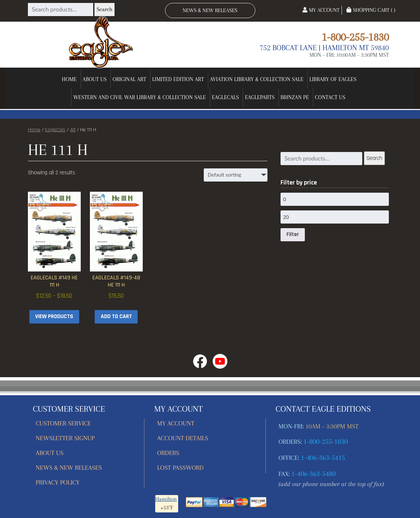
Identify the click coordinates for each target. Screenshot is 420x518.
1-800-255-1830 (355, 37)
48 (73, 130)
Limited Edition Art (178, 79)
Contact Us (330, 97)
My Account (321, 10)
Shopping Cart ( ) (371, 10)
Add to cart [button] (116, 316)
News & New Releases (210, 10)
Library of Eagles (333, 79)
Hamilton (166, 499)
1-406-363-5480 (314, 474)
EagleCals (226, 97)
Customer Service (63, 423)
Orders (168, 453)
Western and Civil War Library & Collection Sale (139, 97)
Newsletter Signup (65, 438)
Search (104, 9)
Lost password (180, 468)
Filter (293, 234)
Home (69, 79)
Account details (183, 438)
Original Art (129, 79)
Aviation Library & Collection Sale (257, 79)
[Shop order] (236, 175)
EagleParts (260, 97)
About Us (95, 79)
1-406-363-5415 (323, 458)
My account (176, 423)
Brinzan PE (295, 97)
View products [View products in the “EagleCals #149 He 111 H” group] (54, 316)
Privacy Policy (58, 482)
